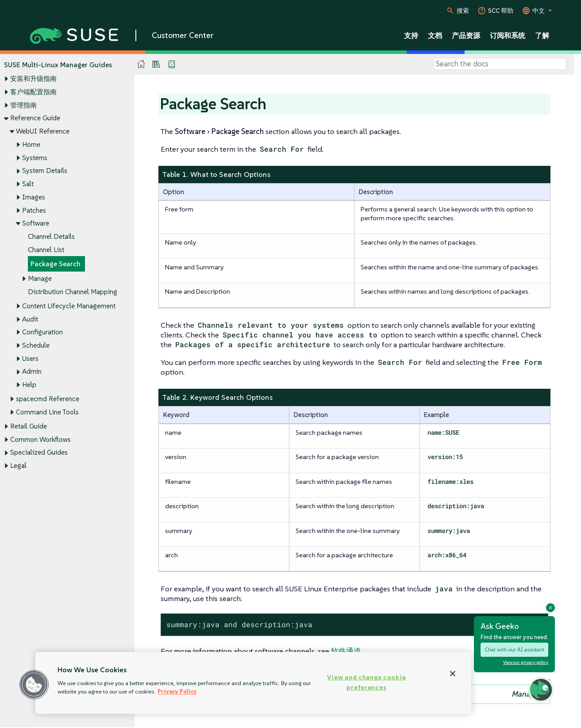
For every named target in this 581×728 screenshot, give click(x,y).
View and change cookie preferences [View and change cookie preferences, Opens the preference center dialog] (366, 682)
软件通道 (346, 651)
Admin (32, 372)
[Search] (500, 64)
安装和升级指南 (33, 79)
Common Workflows (40, 439)
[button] (34, 685)
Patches (34, 210)
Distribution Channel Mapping (73, 292)
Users (30, 358)
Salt (28, 184)
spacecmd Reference (48, 399)
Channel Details (51, 236)
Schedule (36, 345)
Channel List (46, 250)
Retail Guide (29, 426)
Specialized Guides (39, 453)
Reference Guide (35, 118)
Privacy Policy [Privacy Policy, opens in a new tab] (177, 692)
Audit (30, 319)
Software (36, 224)
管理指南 (23, 105)
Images (34, 197)
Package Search (56, 264)
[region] (253, 683)
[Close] (453, 674)
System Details (45, 171)
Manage (40, 278)
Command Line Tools (47, 412)
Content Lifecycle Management (69, 306)
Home (31, 144)
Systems (35, 158)
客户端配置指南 (33, 92)
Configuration (42, 332)
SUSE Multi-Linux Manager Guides (58, 65)
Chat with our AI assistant (514, 649)
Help (29, 385)
